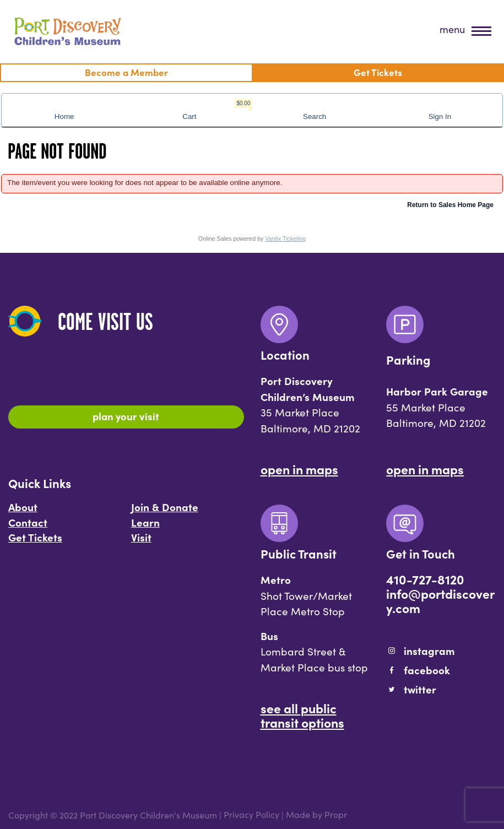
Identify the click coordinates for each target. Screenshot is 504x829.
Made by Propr (316, 815)
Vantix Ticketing (285, 239)
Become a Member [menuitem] (126, 72)
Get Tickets (35, 537)
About (23, 507)
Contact (28, 522)
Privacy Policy (251, 815)
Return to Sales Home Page (450, 205)
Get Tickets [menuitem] (378, 72)
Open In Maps (299, 469)
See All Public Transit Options (302, 715)
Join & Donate (165, 507)
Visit (141, 537)
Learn (145, 522)
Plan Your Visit (126, 416)
